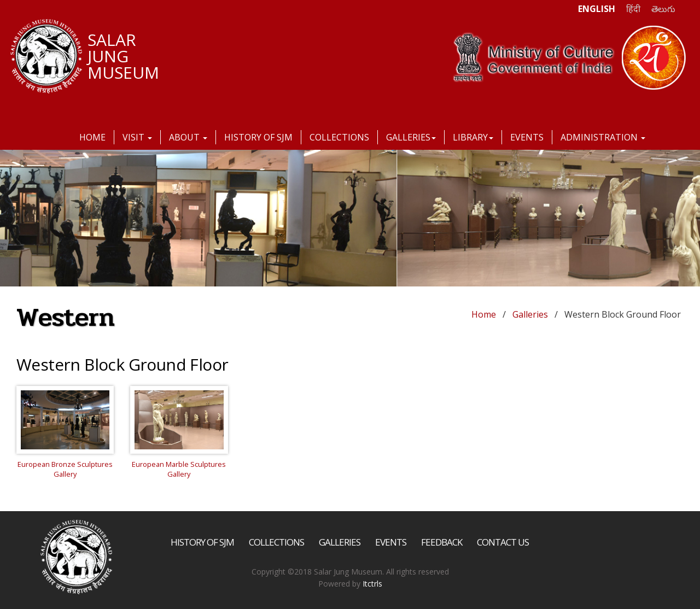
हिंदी (633, 9)
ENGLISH (597, 9)
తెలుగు (663, 9)
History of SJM (258, 137)
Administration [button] (603, 137)
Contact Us (503, 542)
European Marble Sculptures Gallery (179, 469)
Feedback (442, 542)
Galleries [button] (411, 137)
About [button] (188, 137)
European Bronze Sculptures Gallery (65, 469)
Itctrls (372, 584)
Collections (339, 137)
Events (527, 137)
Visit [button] (137, 137)
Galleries (530, 314)
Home (92, 137)
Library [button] (473, 137)
